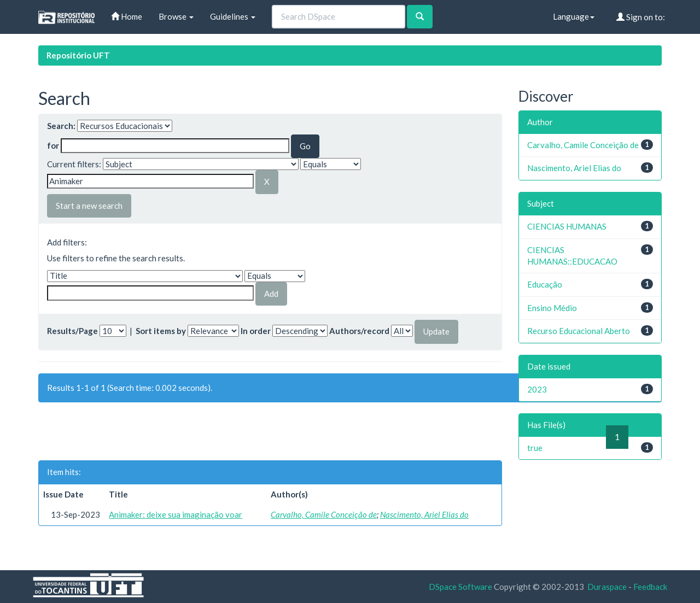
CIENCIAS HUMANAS (567, 226)
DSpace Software (460, 587)
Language (574, 16)
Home (127, 16)
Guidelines (233, 16)
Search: (61, 126)
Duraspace (607, 587)
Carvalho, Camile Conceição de (324, 514)
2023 (537, 389)
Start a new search (89, 206)
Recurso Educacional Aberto (579, 331)
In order (256, 331)
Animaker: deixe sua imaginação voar (176, 514)
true (535, 448)
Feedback (650, 587)
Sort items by (161, 331)
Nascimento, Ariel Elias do (424, 514)
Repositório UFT (78, 55)
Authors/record (359, 331)
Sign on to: (641, 17)
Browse (176, 16)
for (53, 145)
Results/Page (72, 331)
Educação (545, 284)
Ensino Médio (552, 308)
